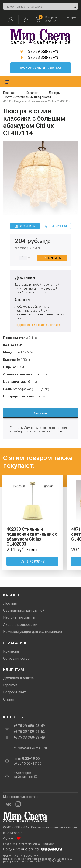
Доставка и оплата (18, 678)
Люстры (10, 603)
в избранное (56, 226)
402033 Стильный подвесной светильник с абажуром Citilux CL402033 (32, 537)
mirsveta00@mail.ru (30, 748)
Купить (52, 258)
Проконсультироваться (40, 68)
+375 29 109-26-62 (29, 732)
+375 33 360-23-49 (39, 57)
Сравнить (25, 226)
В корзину (32, 561)
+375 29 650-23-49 (39, 51)
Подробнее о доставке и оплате (37, 325)
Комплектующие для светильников (33, 632)
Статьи (9, 699)
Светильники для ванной (24, 610)
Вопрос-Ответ (14, 692)
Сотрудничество (16, 658)
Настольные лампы (19, 618)
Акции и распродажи (20, 625)
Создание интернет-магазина (21, 844)
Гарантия (10, 685)
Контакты (11, 651)
